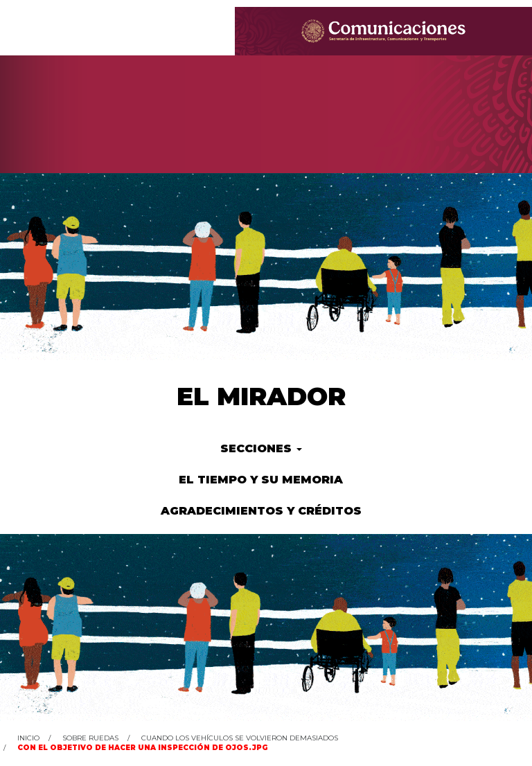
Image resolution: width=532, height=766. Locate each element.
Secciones (261, 448)
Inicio (28, 738)
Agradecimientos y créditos (261, 511)
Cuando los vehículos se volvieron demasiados (240, 738)
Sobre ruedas (90, 738)
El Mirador (261, 396)
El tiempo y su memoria (261, 480)
